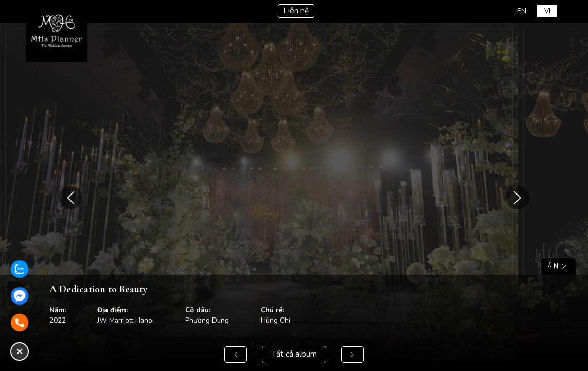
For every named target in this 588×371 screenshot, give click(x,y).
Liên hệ (296, 11)
